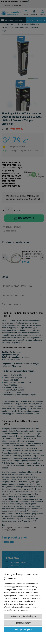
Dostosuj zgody (23, 623)
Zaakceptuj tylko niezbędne (23, 616)
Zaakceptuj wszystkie (23, 629)
